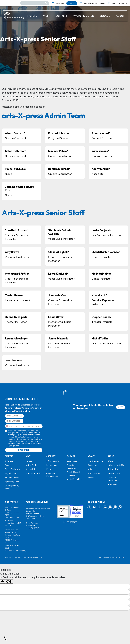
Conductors (92, 465)
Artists (90, 469)
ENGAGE (105, 16)
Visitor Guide (31, 465)
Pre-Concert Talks (34, 473)
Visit (47, 16)
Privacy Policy (114, 469)
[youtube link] (110, 507)
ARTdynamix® (104, 557)
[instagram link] (94, 507)
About (120, 16)
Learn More (72, 461)
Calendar (9, 461)
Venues (29, 461)
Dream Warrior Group (118, 557)
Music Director (94, 473)
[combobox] (9, 426)
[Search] (35, 3)
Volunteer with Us (116, 465)
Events (49, 469)
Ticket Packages (12, 469)
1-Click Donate (53, 461)
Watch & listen (84, 16)
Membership (52, 465)
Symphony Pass (12, 482)
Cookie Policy (114, 473)
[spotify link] (115, 507)
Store (111, 461)
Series (8, 465)
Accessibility (31, 469)
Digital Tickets (11, 473)
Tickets (32, 16)
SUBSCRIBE (24, 450)
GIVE (121, 407)
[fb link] (89, 507)
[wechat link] (120, 507)
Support (62, 16)
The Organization (95, 461)
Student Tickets (12, 477)
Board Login (114, 484)
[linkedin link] (105, 507)
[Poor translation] (9, 581)
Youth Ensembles (74, 479)
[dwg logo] (65, 393)
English (122, 3)
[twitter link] (100, 507)
